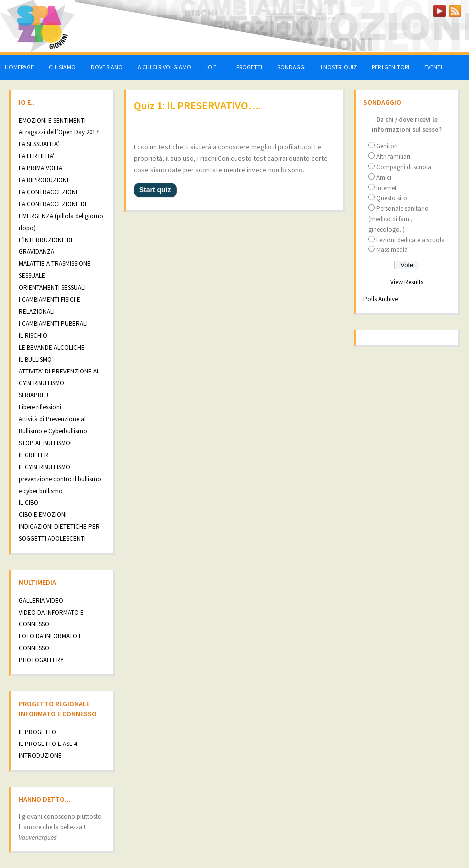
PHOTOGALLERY (41, 660)
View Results (407, 282)
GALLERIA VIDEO (41, 600)
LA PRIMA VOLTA (41, 168)
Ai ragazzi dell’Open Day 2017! (59, 132)
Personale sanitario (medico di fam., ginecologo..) (399, 219)
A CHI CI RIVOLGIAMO (165, 67)
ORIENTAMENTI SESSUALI (52, 288)
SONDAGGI (292, 67)
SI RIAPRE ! (34, 395)
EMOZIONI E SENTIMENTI (52, 120)
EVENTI (433, 67)
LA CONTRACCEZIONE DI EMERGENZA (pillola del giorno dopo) (61, 216)
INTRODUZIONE (40, 756)
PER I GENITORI (391, 67)
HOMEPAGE (19, 67)
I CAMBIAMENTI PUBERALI (53, 323)
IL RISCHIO (33, 335)
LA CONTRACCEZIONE (49, 192)
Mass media (392, 250)
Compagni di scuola (404, 167)
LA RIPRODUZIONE (45, 180)
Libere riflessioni (40, 407)
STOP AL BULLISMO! (45, 443)
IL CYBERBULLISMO (45, 467)
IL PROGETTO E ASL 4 (48, 744)
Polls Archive (381, 299)
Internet (387, 188)
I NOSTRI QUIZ (339, 67)
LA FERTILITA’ (37, 156)
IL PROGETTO (38, 732)
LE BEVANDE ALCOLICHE (52, 347)
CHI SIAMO (62, 67)
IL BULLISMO (35, 359)
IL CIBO (29, 503)
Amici (384, 178)
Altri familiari (393, 157)
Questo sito (392, 198)
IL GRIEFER (34, 455)
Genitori (387, 146)
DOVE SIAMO (107, 67)
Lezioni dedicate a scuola (410, 240)
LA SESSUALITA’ (39, 144)
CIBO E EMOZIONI (43, 515)
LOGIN (414, 9)
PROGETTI (249, 67)
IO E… (214, 67)
